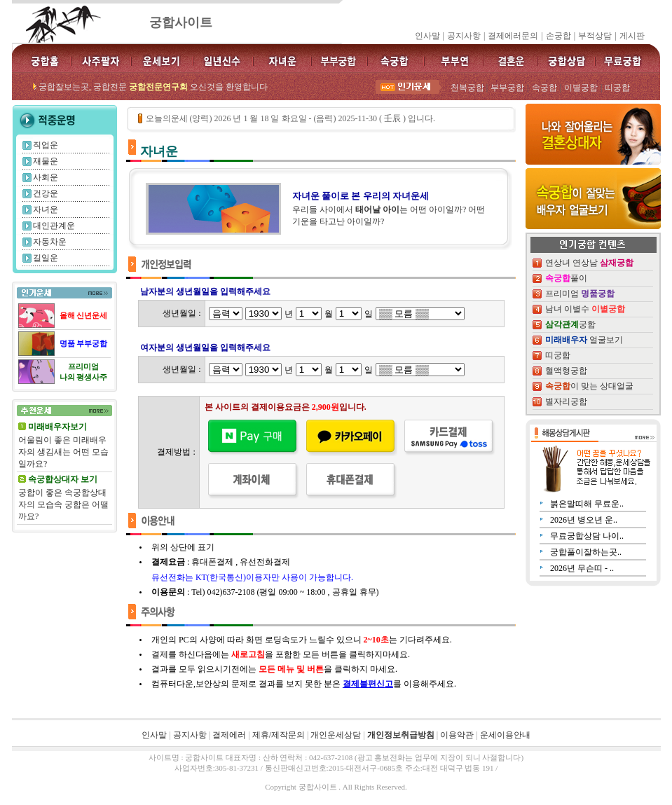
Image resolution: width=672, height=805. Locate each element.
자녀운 (46, 209)
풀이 (566, 278)
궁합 (570, 324)
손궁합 (558, 36)
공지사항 (464, 36)
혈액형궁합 (566, 371)
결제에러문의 (513, 36)
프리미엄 (580, 294)
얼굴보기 (584, 340)
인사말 (427, 36)
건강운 (46, 193)
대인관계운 (54, 226)
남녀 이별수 (585, 309)
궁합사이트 (181, 22)
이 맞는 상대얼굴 (589, 386)
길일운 (46, 258)
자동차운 (50, 242)
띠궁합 (558, 355)
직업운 (46, 145)
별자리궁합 (566, 401)
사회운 (46, 177)
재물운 (46, 161)
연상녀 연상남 (589, 263)
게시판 (632, 36)
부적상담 (595, 36)
